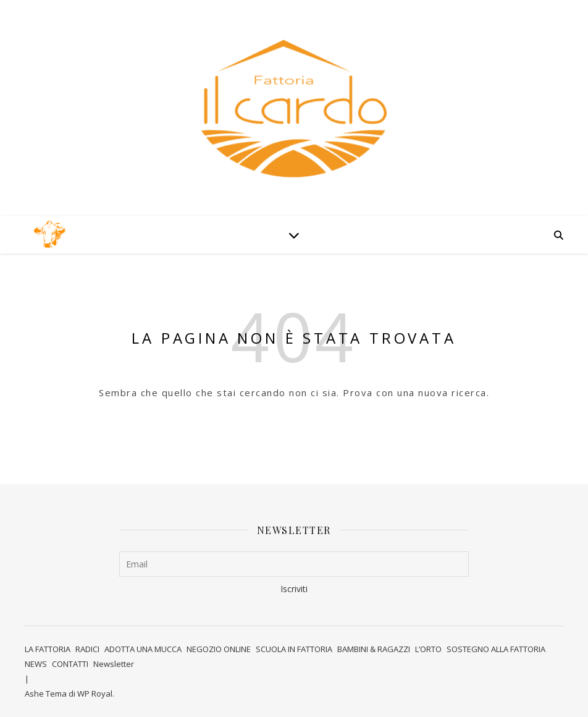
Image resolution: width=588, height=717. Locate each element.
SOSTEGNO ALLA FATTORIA (496, 649)
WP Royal (95, 694)
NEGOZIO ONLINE (219, 649)
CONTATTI (70, 664)
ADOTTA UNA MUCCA (143, 649)
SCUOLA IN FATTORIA (294, 649)
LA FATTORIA (48, 649)
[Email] (294, 564)
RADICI (87, 649)
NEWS (36, 664)
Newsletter (114, 664)
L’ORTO (428, 649)
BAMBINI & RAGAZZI (374, 649)
